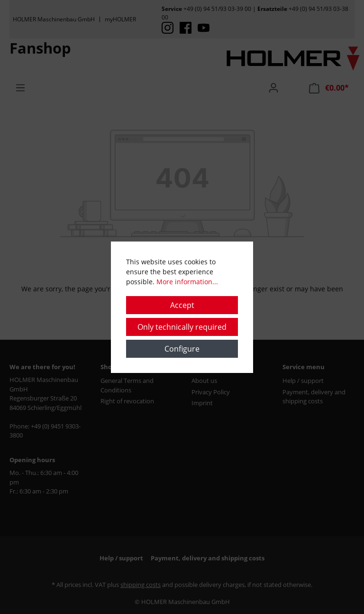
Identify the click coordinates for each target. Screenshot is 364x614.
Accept (182, 305)
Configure (182, 349)
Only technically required (182, 327)
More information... (187, 282)
